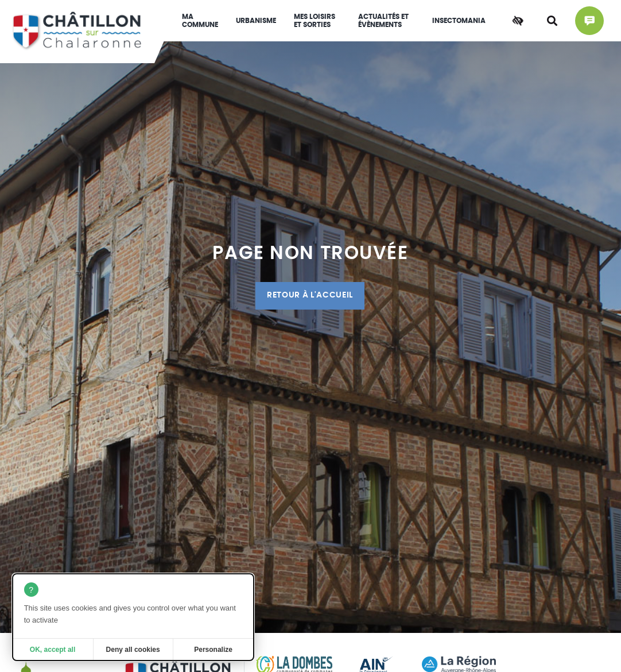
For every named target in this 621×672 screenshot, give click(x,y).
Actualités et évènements (383, 21)
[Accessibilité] (518, 21)
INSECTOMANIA (459, 21)
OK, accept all (53, 650)
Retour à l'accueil (310, 295)
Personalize (213, 650)
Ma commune (200, 21)
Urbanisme (256, 21)
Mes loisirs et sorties (315, 21)
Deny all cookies (133, 650)
